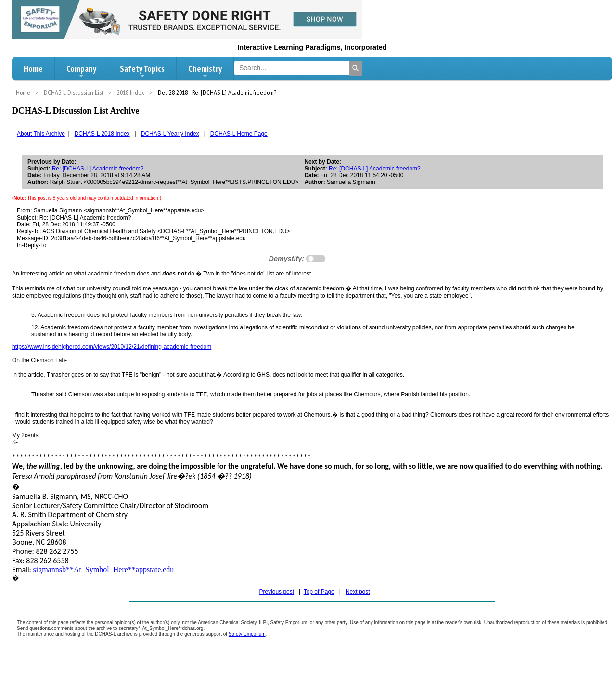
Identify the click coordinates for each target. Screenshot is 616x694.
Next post (358, 592)
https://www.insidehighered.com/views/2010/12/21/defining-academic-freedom (112, 347)
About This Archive (41, 134)
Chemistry (205, 71)
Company (81, 71)
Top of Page (319, 592)
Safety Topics (142, 71)
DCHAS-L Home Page (239, 134)
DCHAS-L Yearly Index (170, 134)
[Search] (356, 68)
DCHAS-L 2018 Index (102, 134)
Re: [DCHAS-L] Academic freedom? (98, 169)
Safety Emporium (247, 634)
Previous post (276, 592)
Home (33, 69)
